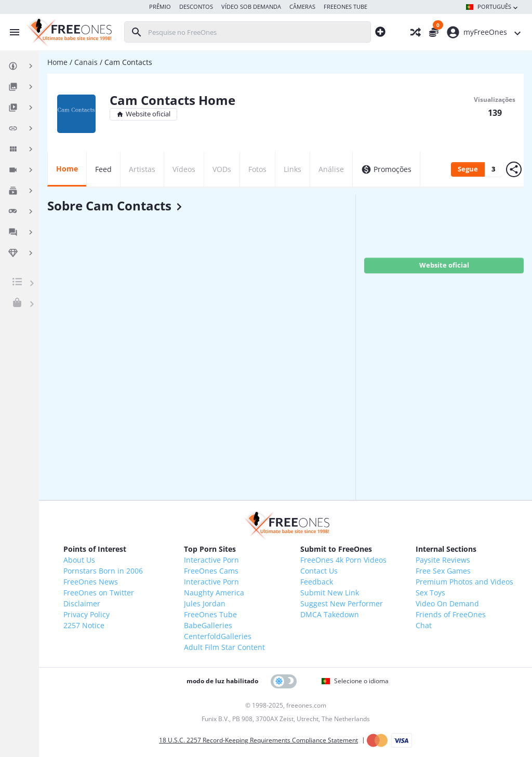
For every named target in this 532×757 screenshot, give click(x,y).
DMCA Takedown (330, 614)
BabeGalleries (208, 625)
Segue (468, 169)
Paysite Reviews (443, 560)
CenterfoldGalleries (218, 636)
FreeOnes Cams (211, 571)
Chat (424, 625)
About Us (79, 560)
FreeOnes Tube (210, 614)
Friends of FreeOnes (451, 614)
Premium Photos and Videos (464, 582)
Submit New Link (330, 593)
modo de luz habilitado (222, 681)
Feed (103, 169)
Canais (86, 62)
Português (493, 7)
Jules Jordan (205, 603)
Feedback (317, 582)
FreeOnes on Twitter (99, 593)
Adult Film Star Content (224, 647)
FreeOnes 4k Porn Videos (343, 560)
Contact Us (319, 571)
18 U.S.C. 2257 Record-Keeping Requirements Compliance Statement (258, 740)
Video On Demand (447, 603)
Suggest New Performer (342, 603)
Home (57, 62)
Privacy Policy (87, 614)
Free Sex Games (443, 571)
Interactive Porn (211, 560)
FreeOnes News (91, 582)
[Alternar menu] (12, 32)
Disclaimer (82, 603)
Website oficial (143, 114)
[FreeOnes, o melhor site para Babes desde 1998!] (68, 32)
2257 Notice (84, 625)
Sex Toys (430, 593)
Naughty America (214, 593)
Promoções (386, 169)
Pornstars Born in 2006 (103, 571)
